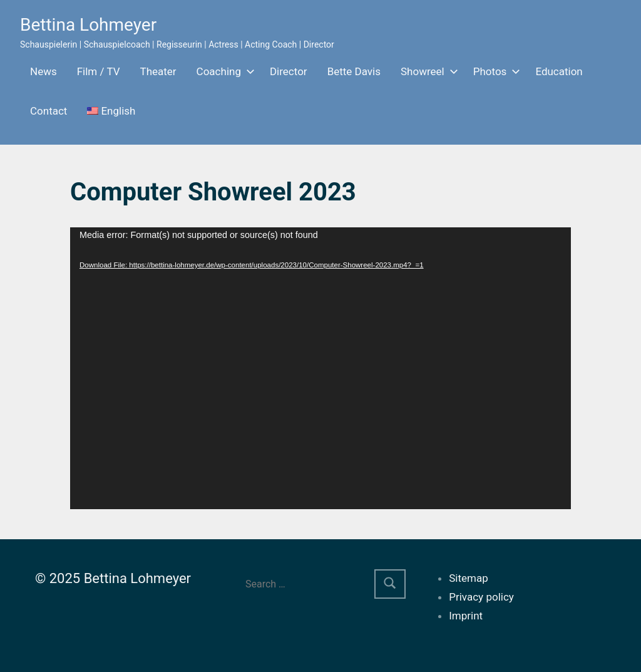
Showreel (427, 71)
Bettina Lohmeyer (88, 25)
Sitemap (469, 578)
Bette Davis (354, 71)
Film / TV (99, 71)
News (44, 71)
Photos (495, 71)
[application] (320, 368)
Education (559, 71)
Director (289, 71)
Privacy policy (481, 597)
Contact (49, 111)
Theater (158, 71)
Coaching (223, 71)
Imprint (466, 616)
